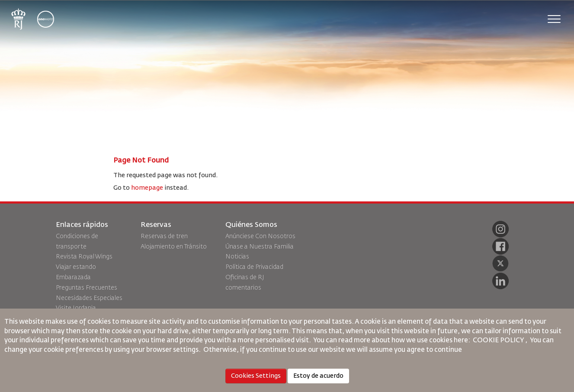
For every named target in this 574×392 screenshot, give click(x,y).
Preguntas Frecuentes (87, 288)
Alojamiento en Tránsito (174, 247)
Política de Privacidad (254, 267)
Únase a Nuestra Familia (260, 247)
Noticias (237, 257)
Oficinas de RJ (245, 277)
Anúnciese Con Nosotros (260, 236)
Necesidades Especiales (89, 298)
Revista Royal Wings (84, 257)
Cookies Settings (256, 376)
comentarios (243, 288)
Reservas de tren (164, 236)
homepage (147, 188)
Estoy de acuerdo (318, 376)
